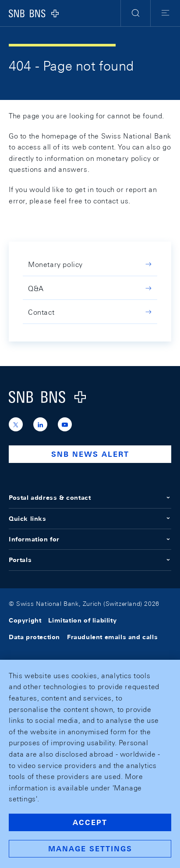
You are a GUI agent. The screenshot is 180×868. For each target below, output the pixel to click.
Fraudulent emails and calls (112, 637)
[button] (136, 13)
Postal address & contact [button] (90, 498)
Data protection (34, 637)
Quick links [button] (90, 519)
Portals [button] (90, 560)
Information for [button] (90, 539)
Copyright (25, 620)
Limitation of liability (82, 620)
